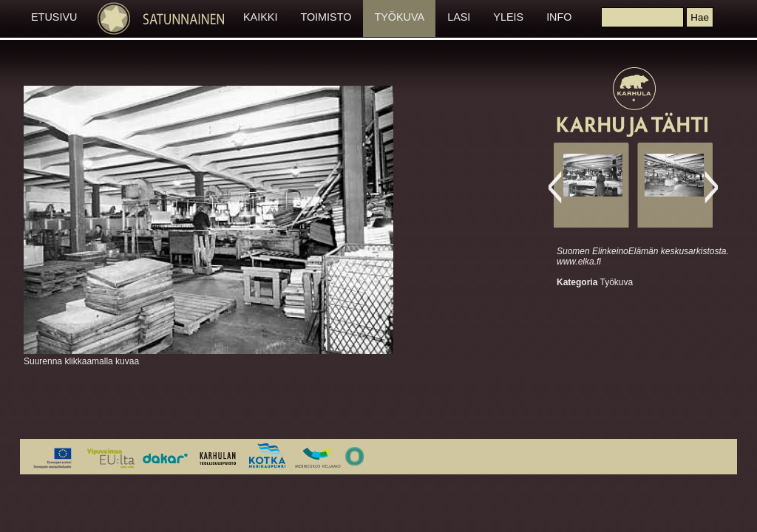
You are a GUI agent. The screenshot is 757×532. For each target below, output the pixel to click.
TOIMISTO (326, 17)
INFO (559, 17)
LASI (459, 17)
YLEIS (508, 17)
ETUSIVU (54, 17)
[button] (699, 17)
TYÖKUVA (399, 17)
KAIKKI (260, 17)
